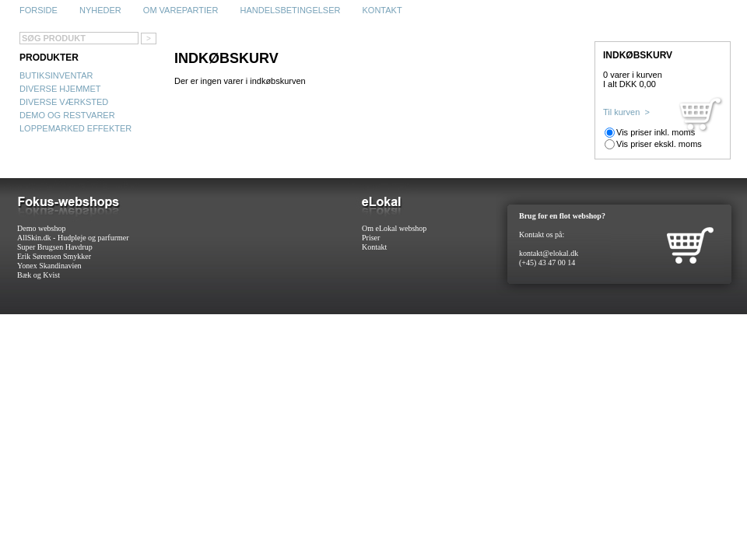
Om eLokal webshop (394, 228)
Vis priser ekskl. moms (659, 144)
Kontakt (382, 10)
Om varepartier (181, 10)
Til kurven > (626, 112)
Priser (371, 238)
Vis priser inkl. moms (656, 132)
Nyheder (100, 10)
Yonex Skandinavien (49, 266)
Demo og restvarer (67, 115)
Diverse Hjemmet (60, 89)
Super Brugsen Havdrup (55, 247)
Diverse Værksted (64, 102)
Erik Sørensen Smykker (54, 256)
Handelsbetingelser (290, 10)
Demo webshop (42, 228)
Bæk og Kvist (39, 275)
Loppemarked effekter (75, 128)
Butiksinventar (56, 75)
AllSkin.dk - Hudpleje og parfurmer (73, 238)
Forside (39, 10)
